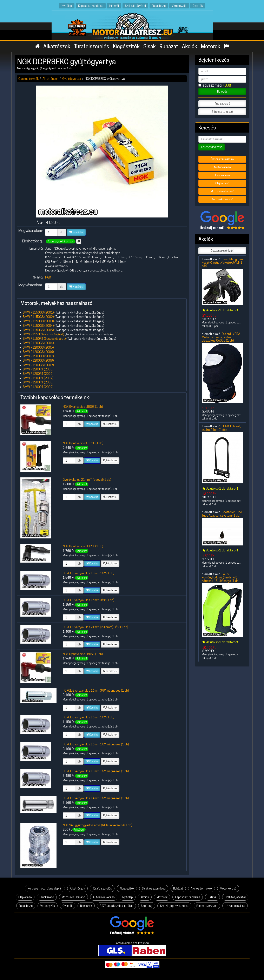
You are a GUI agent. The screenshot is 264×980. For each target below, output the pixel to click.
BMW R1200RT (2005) (38, 369)
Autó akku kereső (222, 199)
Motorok (211, 46)
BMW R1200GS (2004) (38, 343)
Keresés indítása (212, 147)
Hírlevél (114, 6)
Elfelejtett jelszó (222, 112)
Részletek (110, 424)
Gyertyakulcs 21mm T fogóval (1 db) (87, 480)
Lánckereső (222, 175)
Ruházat (169, 46)
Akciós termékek (202, 888)
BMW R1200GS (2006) (38, 352)
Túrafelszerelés (92, 46)
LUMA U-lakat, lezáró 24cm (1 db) (221, 428)
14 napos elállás (235, 906)
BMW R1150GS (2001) (38, 312)
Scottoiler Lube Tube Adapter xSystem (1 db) (222, 514)
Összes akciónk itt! (222, 251)
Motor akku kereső (222, 191)
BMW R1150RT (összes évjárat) (44, 339)
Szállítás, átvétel (135, 6)
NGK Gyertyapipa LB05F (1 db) (83, 654)
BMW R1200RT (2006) (38, 374)
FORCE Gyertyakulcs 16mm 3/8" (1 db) (88, 600)
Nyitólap (67, 6)
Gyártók (198, 6)
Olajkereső (25, 897)
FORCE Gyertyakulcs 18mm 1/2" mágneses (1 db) (96, 771)
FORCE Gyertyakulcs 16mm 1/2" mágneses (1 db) (96, 744)
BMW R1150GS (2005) (38, 330)
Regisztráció (222, 104)
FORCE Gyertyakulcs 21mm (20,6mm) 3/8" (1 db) (95, 627)
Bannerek (86, 906)
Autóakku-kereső (104, 897)
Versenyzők (179, 6)
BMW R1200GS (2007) (38, 356)
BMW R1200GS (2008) (38, 360)
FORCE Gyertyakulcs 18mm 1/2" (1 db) (88, 573)
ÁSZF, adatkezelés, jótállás (116, 906)
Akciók (190, 46)
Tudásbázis (159, 6)
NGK (48, 277)
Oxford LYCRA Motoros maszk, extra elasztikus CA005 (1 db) (221, 337)
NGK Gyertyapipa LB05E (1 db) (83, 407)
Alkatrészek (57, 46)
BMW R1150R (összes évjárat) (44, 334)
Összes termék (29, 79)
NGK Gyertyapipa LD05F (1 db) (83, 546)
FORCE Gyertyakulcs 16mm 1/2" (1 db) (88, 717)
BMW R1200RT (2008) (38, 382)
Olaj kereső (222, 183)
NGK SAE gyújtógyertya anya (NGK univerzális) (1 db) (97, 825)
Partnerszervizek (207, 906)
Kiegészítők (126, 46)
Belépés (222, 92)
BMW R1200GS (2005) (38, 347)
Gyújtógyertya (72, 79)
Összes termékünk (222, 159)
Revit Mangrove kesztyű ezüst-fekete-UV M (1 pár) (222, 263)
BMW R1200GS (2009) (38, 365)
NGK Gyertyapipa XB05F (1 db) (83, 443)
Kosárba (76, 232)
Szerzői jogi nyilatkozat (174, 906)
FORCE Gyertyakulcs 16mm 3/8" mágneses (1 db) (96, 690)
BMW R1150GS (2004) (38, 326)
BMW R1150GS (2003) (38, 321)
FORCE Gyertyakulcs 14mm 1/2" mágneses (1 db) (96, 798)
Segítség (147, 906)
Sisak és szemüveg (154, 888)
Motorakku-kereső (73, 897)
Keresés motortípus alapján (45, 888)
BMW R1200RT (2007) (38, 378)
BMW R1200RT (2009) (38, 387)
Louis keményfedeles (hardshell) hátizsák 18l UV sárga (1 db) (221, 577)
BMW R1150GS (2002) (38, 317)
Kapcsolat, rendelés (91, 6)
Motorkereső (222, 167)
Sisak (150, 46)
